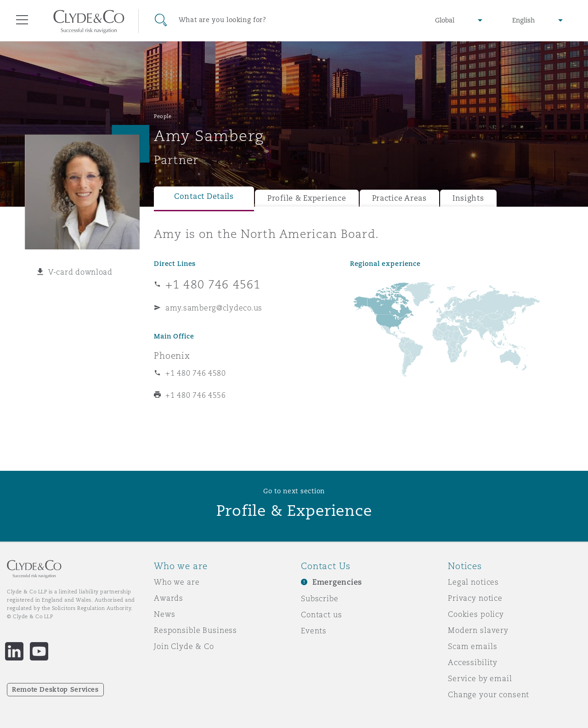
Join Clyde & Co (184, 646)
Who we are (177, 582)
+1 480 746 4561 (213, 284)
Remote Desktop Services (55, 689)
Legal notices (473, 582)
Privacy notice (475, 598)
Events (314, 631)
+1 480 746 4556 (196, 395)
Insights (468, 198)
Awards (169, 598)
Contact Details (204, 196)
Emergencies (337, 582)
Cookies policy (476, 614)
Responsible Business (195, 630)
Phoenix (172, 356)
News (164, 614)
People (163, 116)
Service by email (480, 678)
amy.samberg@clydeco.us (214, 308)
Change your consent (489, 694)
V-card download (80, 272)
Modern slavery (478, 630)
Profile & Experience (307, 198)
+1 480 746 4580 (196, 373)
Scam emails (472, 646)
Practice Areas (399, 198)
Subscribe (320, 598)
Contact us (322, 615)
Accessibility (473, 662)
